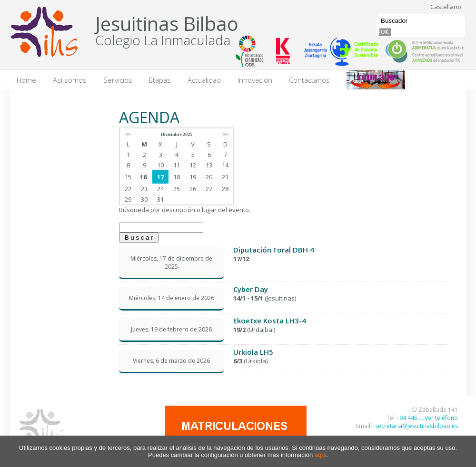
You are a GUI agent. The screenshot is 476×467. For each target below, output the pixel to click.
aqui (321, 455)
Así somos (70, 80)
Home (26, 80)
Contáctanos (309, 80)
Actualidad (204, 80)
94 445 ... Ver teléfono (429, 418)
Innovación (255, 80)
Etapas (160, 80)
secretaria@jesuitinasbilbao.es (416, 426)
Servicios (118, 80)
